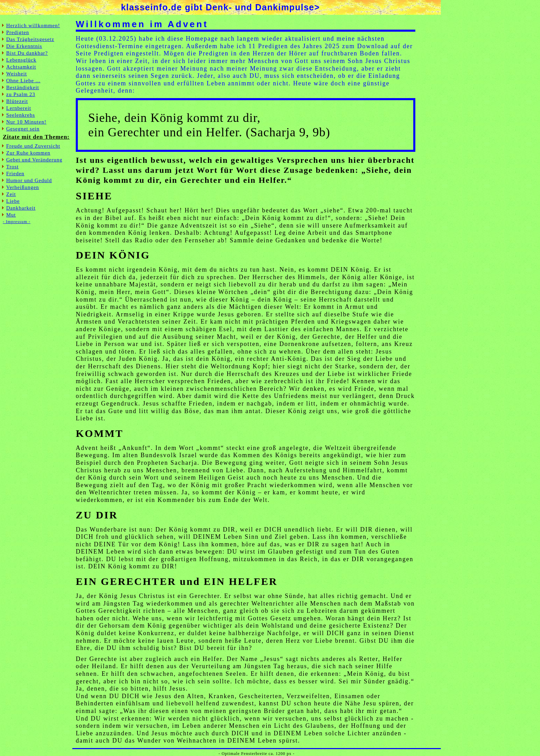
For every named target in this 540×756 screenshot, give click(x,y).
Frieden (15, 174)
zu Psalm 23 (21, 94)
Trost (12, 167)
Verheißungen (23, 187)
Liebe (13, 201)
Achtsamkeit (21, 67)
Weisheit (17, 74)
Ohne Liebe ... (23, 81)
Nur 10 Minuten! (26, 122)
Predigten (18, 32)
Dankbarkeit (21, 208)
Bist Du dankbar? (27, 53)
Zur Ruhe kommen (28, 153)
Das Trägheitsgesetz (30, 39)
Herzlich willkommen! (33, 25)
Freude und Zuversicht (33, 146)
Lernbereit (19, 108)
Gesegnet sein (23, 129)
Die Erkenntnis (24, 46)
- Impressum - (17, 222)
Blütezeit (17, 101)
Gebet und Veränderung (34, 160)
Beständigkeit (23, 87)
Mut (11, 215)
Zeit (11, 194)
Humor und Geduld (29, 180)
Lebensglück (21, 60)
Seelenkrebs (20, 115)
